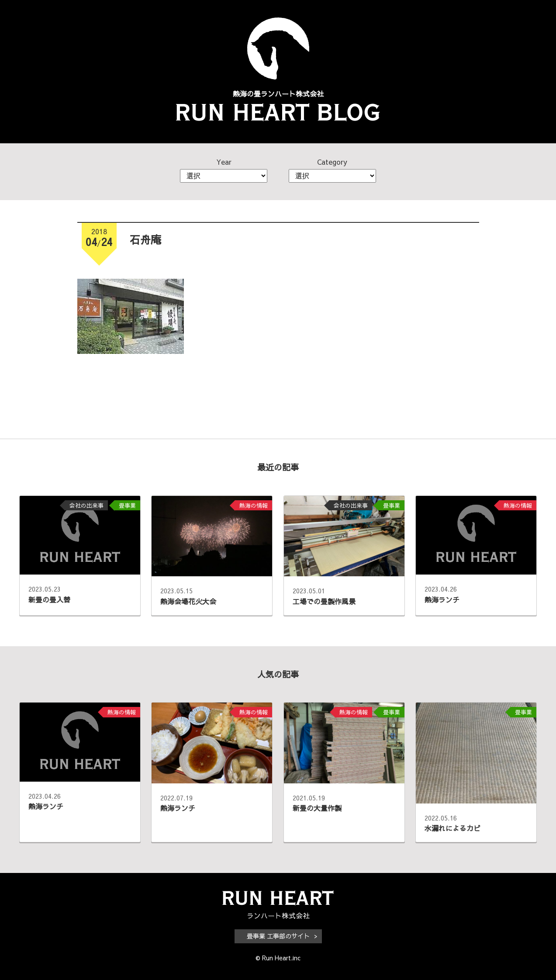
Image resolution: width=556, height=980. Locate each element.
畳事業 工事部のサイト (278, 936)
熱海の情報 (254, 505)
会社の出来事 (86, 505)
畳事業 (127, 505)
